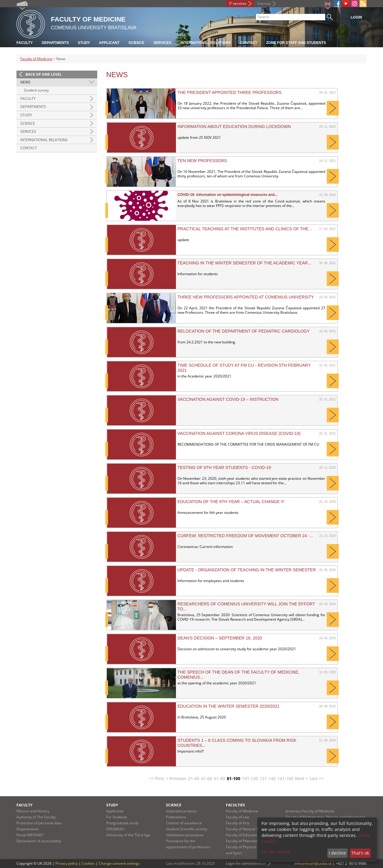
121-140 (268, 778)
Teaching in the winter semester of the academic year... (244, 263)
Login (356, 17)
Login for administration (246, 863)
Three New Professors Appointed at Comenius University (246, 297)
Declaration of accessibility (39, 841)
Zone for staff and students (296, 43)
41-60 (207, 778)
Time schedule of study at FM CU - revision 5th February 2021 (244, 368)
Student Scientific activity (187, 829)
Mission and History (33, 811)
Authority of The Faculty (36, 817)
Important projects (181, 811)
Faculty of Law (238, 817)
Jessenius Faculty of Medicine (310, 811)
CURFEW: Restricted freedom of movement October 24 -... (245, 536)
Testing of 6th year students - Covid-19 (224, 467)
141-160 (285, 778)
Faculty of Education (243, 835)
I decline (337, 853)
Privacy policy (67, 863)
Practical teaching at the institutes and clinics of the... (245, 229)
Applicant (109, 43)
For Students (117, 817)
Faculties (235, 805)
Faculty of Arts (238, 823)
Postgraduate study (122, 823)
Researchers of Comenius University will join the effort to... (246, 606)
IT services (238, 3)
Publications (176, 817)
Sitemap (264, 3)
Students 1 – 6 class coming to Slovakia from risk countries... (237, 743)
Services (162, 43)
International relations (206, 43)
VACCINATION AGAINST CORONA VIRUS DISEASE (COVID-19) (239, 433)
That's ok (360, 853)
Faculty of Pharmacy (243, 841)
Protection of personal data (39, 823)
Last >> (317, 778)
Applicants (115, 811)
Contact (249, 43)
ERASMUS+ (116, 829)
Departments (55, 43)
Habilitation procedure (185, 835)
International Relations (44, 140)
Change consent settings (119, 863)
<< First (157, 778)
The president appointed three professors (230, 92)
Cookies (88, 863)
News (25, 82)
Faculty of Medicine (36, 59)
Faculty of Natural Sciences (248, 829)
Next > (301, 778)
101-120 (250, 778)
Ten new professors (202, 161)
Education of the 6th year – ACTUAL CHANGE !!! (231, 502)
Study (84, 43)
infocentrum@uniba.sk (313, 863)
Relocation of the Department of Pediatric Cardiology (244, 331)
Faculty (25, 43)
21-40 (194, 778)
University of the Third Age (128, 835)
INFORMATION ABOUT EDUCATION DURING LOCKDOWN (234, 127)
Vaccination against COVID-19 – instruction (228, 399)
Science (136, 43)
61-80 (219, 778)
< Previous (176, 778)
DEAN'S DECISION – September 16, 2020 (220, 638)
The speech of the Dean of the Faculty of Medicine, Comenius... (238, 674)
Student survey (36, 90)
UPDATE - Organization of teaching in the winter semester (247, 570)
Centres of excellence (184, 823)
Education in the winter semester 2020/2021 (228, 706)
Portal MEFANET (30, 835)
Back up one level (44, 74)
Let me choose (276, 852)
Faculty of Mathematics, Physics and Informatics (326, 817)
